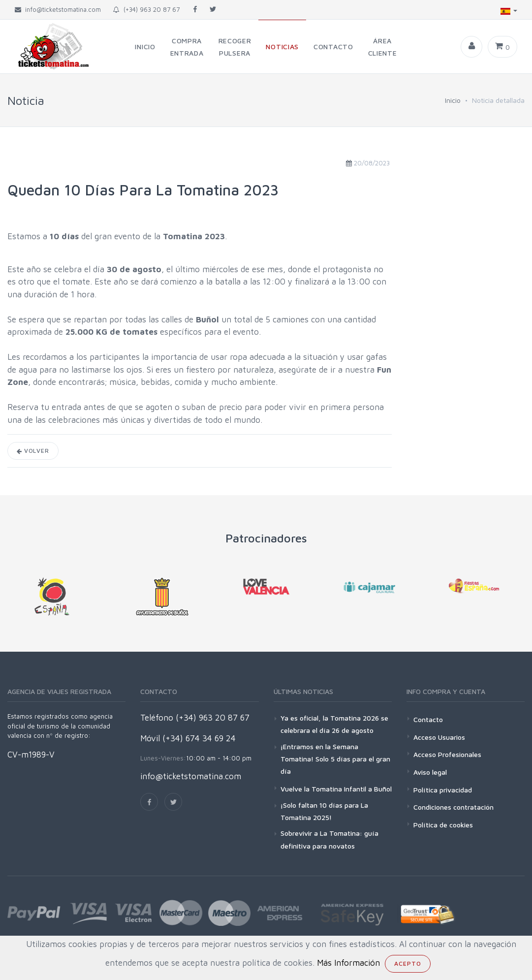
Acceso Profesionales (447, 754)
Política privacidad (443, 790)
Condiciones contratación (454, 807)
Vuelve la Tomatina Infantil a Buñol (336, 789)
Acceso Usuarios (439, 737)
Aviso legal (430, 772)
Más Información (348, 963)
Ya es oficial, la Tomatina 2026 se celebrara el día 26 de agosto (334, 724)
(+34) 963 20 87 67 (146, 9)
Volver (33, 451)
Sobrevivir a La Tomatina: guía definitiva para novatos (329, 839)
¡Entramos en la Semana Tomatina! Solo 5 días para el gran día (335, 759)
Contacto (428, 719)
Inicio (453, 100)
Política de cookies (443, 825)
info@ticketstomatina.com (191, 776)
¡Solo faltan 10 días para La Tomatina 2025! (324, 811)
